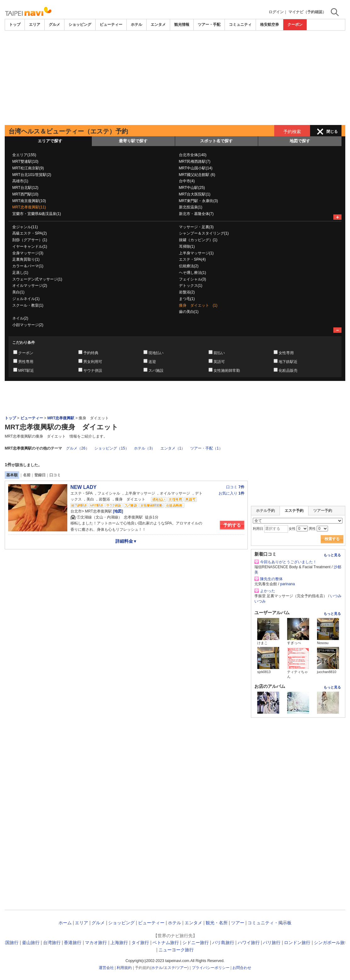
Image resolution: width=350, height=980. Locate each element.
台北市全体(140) (193, 155)
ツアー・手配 (209, 25)
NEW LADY (83, 487)
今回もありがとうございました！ (288, 562)
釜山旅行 (31, 943)
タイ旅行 (140, 943)
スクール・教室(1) (28, 305)
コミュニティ (240, 25)
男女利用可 (93, 362)
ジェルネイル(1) (26, 299)
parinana (288, 584)
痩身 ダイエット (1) (198, 305)
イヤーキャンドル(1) (30, 246)
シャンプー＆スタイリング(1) (204, 233)
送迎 (152, 362)
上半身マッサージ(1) (196, 253)
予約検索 (292, 132)
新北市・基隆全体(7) (196, 214)
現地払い (156, 353)
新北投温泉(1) (191, 207)
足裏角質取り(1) (26, 259)
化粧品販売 (288, 371)
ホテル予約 (265, 511)
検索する (332, 539)
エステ (169, 968)
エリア (35, 25)
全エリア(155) (24, 155)
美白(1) (18, 292)
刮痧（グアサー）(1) (30, 240)
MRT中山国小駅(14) (196, 168)
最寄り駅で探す (133, 141)
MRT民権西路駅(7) (195, 161)
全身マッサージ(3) (28, 253)
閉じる (332, 132)
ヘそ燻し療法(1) (193, 273)
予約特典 (91, 353)
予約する (232, 525)
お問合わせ (242, 968)
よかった (268, 591)
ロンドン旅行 (297, 943)
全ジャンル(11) (25, 227)
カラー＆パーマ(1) (28, 266)
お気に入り (231, 493)
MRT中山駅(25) (192, 188)
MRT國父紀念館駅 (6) (197, 175)
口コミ (55, 475)
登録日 (40, 475)
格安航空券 (269, 25)
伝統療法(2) (189, 266)
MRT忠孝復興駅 (61, 418)
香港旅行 (73, 943)
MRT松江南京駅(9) (28, 168)
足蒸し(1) (20, 273)
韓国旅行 (10, 943)
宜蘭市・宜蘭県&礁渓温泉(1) (37, 214)
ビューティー (111, 25)
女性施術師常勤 (227, 371)
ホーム (65, 923)
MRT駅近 (26, 371)
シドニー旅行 (196, 943)
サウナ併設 (93, 371)
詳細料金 (126, 541)
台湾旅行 (52, 943)
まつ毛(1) (187, 299)
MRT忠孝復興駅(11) (29, 207)
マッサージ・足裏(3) (196, 227)
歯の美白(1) (189, 312)
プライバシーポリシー (211, 968)
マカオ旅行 (96, 943)
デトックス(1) (191, 286)
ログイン (276, 12)
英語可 (219, 362)
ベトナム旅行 (166, 943)
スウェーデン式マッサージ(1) (37, 279)
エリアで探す (50, 141)
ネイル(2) (20, 318)
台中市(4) (187, 181)
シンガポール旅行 (331, 943)
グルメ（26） (78, 448)
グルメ (54, 25)
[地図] (117, 511)
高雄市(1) (20, 181)
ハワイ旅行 (249, 943)
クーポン (295, 25)
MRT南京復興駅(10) (29, 201)
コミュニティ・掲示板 (269, 923)
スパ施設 (156, 371)
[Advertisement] (175, 78)
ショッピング (80, 25)
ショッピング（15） (111, 448)
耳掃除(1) (187, 246)
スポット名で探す (216, 141)
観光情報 (182, 25)
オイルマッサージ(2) (30, 286)
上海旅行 (119, 943)
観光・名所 (217, 923)
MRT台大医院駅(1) (195, 194)
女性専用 (286, 353)
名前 (27, 475)
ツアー (238, 923)
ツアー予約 (323, 511)
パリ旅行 (272, 943)
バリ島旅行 (223, 943)
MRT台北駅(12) (25, 188)
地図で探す (300, 141)
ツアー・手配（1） (206, 448)
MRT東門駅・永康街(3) (198, 201)
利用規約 (124, 968)
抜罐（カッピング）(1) (198, 240)
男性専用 (26, 362)
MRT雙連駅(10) (25, 161)
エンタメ (158, 25)
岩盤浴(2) (187, 292)
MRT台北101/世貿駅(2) (32, 175)
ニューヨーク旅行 (176, 950)
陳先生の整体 (271, 579)
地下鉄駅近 (288, 362)
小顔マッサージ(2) (28, 325)
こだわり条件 (24, 343)
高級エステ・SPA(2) (30, 233)
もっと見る (332, 555)
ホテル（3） (144, 448)
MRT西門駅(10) (25, 194)
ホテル (136, 25)
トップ (15, 25)
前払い (219, 353)
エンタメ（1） (173, 448)
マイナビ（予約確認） (307, 12)
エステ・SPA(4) (192, 259)
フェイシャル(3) (193, 279)
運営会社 (106, 968)
